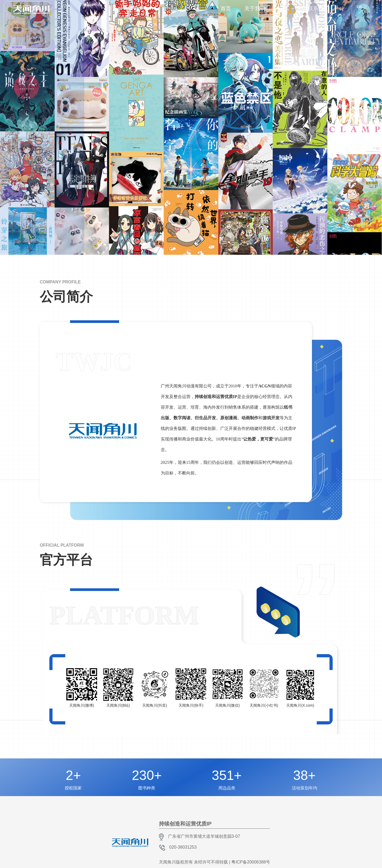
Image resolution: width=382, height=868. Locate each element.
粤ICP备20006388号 (251, 862)
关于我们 (255, 8)
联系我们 (318, 8)
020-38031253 (183, 847)
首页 (226, 8)
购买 (284, 8)
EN (366, 12)
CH (359, 7)
